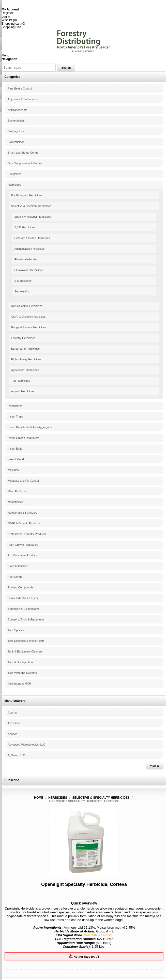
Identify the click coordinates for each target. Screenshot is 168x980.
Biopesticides (16, 142)
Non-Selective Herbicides (27, 306)
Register (7, 13)
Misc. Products (17, 491)
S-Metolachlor (23, 281)
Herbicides (14, 185)
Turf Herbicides (21, 381)
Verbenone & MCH (20, 684)
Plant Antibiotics (18, 566)
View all (155, 766)
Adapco (13, 734)
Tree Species (16, 630)
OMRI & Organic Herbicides (28, 317)
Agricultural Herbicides (25, 370)
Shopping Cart (12, 27)
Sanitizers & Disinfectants (24, 609)
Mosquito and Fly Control (23, 481)
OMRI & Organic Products (24, 523)
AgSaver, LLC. (17, 755)
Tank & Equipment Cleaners (25, 651)
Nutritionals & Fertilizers (23, 513)
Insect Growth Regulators (24, 438)
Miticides (13, 470)
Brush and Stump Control (24, 153)
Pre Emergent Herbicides (27, 195)
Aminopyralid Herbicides (30, 249)
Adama (12, 712)
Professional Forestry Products (27, 534)
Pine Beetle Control (20, 88)
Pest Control (16, 577)
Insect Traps (16, 417)
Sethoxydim (22, 291)
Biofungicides (16, 131)
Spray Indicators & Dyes (23, 598)
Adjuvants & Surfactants (23, 99)
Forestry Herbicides (23, 338)
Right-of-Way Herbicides (26, 359)
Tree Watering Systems (22, 673)
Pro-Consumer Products (23, 555)
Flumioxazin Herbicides (29, 270)
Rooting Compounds (21, 587)
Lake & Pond (16, 459)
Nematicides (16, 502)
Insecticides (15, 406)
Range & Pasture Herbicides (29, 327)
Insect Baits (15, 449)
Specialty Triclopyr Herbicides (33, 217)
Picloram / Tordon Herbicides (32, 238)
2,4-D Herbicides (25, 227)
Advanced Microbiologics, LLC (27, 745)
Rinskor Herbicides (26, 259)
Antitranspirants (18, 110)
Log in (6, 17)
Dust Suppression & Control (25, 163)
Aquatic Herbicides (23, 391)
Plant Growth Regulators (23, 545)
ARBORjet (14, 723)
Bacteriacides (16, 121)
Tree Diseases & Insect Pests (26, 641)
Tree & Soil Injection (20, 662)
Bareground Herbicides (26, 349)
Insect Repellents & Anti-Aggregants (30, 427)
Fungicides (15, 174)
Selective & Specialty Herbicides (31, 206)
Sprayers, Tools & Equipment (26, 619)
